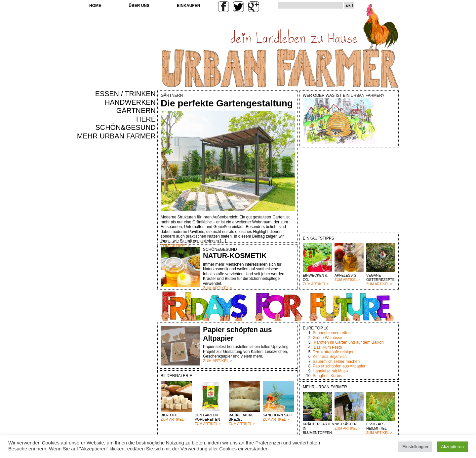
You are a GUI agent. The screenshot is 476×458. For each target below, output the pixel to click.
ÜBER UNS (139, 6)
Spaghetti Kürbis (327, 376)
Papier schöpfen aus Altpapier (339, 366)
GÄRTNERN (136, 111)
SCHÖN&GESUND (126, 128)
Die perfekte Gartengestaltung (227, 103)
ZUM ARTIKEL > (316, 284)
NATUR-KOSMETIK (235, 256)
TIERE (145, 119)
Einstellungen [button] (415, 447)
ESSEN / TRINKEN (125, 94)
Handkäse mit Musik (331, 371)
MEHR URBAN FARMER (116, 136)
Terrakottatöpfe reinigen (334, 352)
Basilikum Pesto (328, 347)
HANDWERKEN (130, 102)
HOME (95, 6)
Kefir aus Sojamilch (330, 357)
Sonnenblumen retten (332, 333)
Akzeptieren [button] (452, 447)
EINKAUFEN (188, 6)
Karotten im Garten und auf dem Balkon (349, 342)
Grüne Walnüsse (327, 338)
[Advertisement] (136, 253)
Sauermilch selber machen (336, 362)
